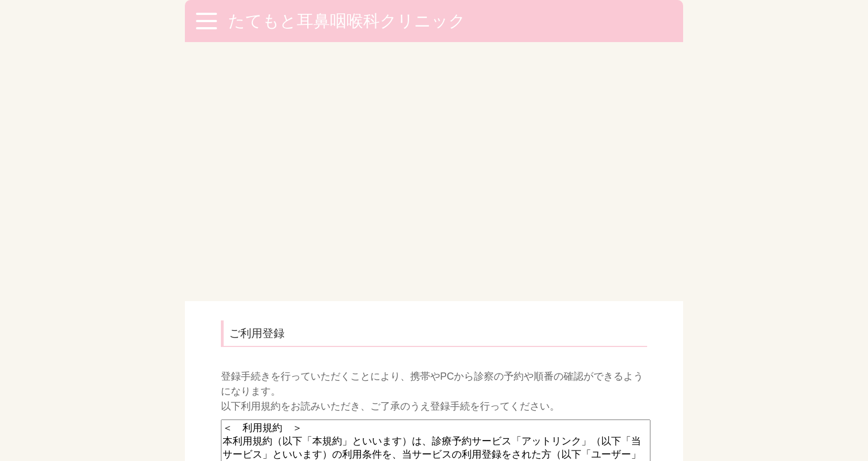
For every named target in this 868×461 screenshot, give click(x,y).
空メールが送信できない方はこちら (317, 358)
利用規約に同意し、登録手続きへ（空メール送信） (434, 326)
